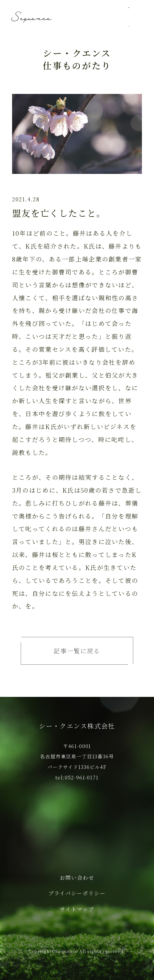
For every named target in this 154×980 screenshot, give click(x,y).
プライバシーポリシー (77, 893)
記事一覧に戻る (77, 651)
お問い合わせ (77, 877)
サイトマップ (77, 909)
